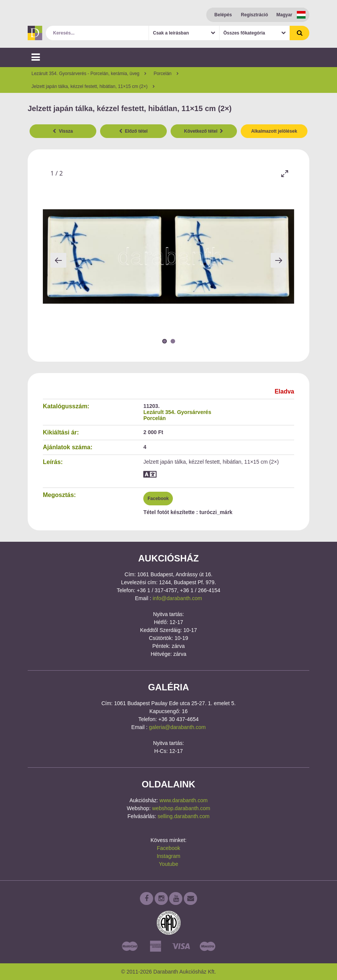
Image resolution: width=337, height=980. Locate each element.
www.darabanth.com (184, 800)
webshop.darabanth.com (181, 808)
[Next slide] (279, 260)
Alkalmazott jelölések (274, 131)
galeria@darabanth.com (177, 727)
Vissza (63, 131)
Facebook (158, 499)
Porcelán (154, 418)
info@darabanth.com (177, 598)
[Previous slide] (58, 260)
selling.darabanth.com (184, 816)
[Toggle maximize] (285, 173)
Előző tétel (133, 131)
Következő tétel (204, 131)
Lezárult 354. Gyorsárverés (177, 412)
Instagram (168, 856)
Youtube (168, 864)
